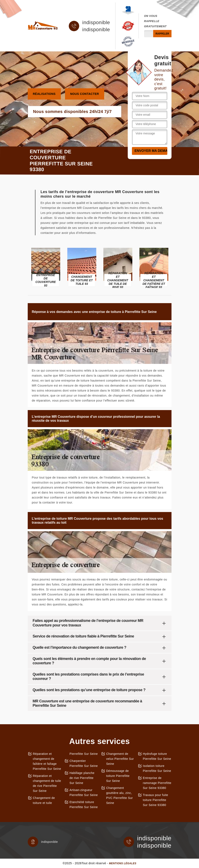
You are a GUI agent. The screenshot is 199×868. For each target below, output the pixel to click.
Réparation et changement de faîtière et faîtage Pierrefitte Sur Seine (47, 761)
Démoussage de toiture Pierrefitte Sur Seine (118, 776)
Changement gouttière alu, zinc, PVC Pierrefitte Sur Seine (120, 795)
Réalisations (44, 94)
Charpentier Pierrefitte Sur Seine (84, 763)
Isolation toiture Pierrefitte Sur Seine (157, 768)
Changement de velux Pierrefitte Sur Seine (120, 759)
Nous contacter (85, 94)
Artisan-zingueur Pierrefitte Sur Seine (84, 792)
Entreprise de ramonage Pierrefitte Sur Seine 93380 (157, 783)
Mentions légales (123, 863)
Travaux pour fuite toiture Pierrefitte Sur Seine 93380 (156, 800)
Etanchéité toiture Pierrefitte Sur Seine (84, 805)
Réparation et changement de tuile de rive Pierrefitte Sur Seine (47, 783)
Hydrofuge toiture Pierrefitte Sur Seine (157, 756)
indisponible (96, 22)
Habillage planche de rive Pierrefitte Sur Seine (82, 778)
